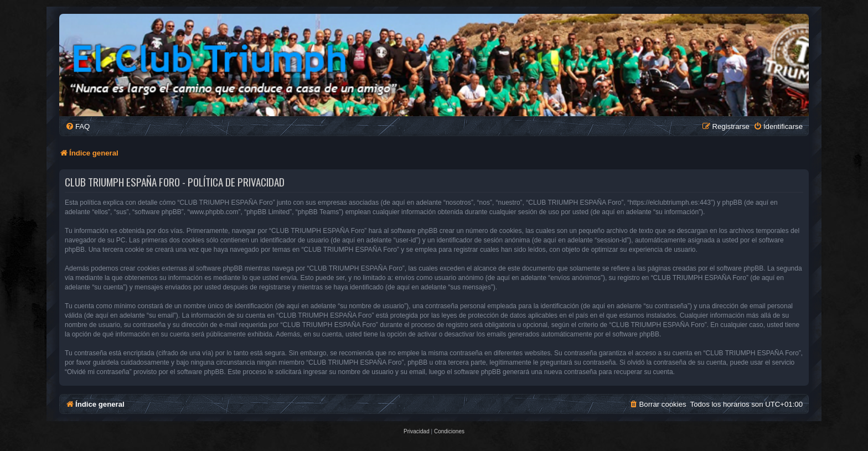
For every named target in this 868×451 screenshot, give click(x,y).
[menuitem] (77, 126)
